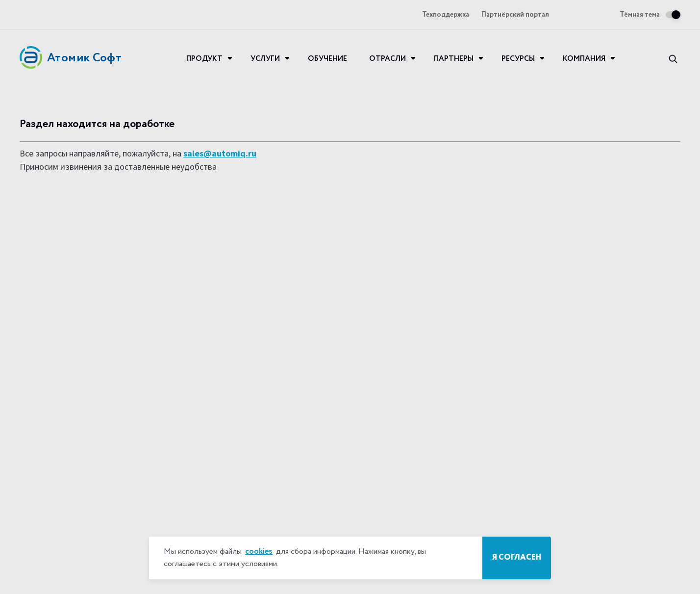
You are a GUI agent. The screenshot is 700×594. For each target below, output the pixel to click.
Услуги (265, 59)
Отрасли (387, 59)
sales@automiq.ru (220, 153)
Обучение (327, 59)
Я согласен (517, 558)
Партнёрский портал (515, 15)
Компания (584, 59)
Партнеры (454, 59)
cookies (259, 552)
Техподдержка (446, 15)
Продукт (204, 59)
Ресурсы (518, 59)
